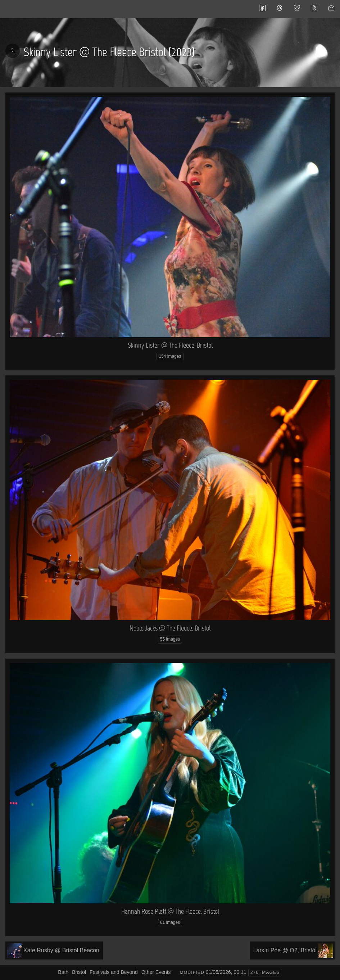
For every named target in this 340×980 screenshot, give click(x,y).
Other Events (156, 972)
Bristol (79, 972)
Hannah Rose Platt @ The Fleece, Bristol (170, 911)
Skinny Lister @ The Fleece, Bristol (170, 345)
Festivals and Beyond (114, 972)
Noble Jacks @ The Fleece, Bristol (170, 628)
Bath (63, 972)
